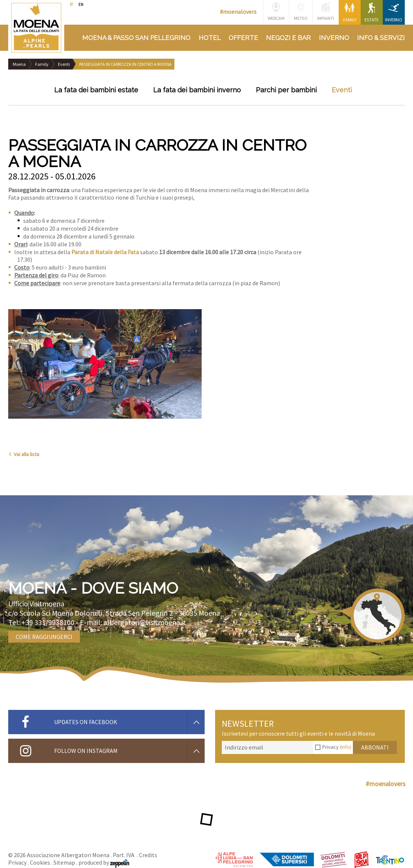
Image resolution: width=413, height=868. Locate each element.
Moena (19, 64)
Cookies (40, 862)
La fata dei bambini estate (96, 90)
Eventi (64, 64)
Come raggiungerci (44, 637)
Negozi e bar (288, 38)
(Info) (346, 747)
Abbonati (375, 747)
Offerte (243, 38)
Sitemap (64, 862)
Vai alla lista (24, 454)
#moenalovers (238, 12)
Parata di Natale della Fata (105, 252)
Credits (148, 855)
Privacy (337, 747)
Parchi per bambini (286, 90)
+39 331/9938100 (48, 622)
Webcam (276, 12)
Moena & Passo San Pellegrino (136, 38)
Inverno (394, 13)
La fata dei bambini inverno (197, 90)
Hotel (210, 38)
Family (350, 13)
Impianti (326, 12)
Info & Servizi (381, 38)
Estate (372, 13)
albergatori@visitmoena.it (145, 622)
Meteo (301, 12)
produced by (104, 862)
